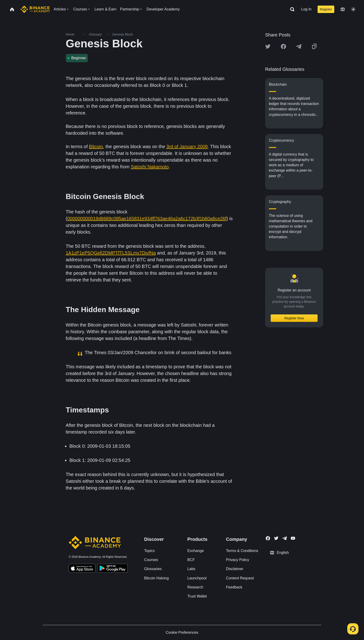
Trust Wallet (197, 596)
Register (326, 9)
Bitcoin (96, 147)
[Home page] (35, 9)
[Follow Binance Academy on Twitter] (276, 538)
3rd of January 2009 (187, 147)
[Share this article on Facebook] (283, 46)
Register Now (294, 318)
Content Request (240, 578)
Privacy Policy (238, 560)
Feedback (234, 587)
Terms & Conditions (242, 551)
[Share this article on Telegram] (299, 46)
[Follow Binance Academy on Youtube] (293, 538)
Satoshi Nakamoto (150, 167)
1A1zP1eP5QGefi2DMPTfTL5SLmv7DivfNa (111, 253)
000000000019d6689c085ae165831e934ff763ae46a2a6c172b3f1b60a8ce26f (147, 219)
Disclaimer (235, 569)
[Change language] (343, 9)
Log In (306, 9)
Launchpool (197, 578)
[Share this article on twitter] (268, 46)
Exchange (196, 551)
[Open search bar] (291, 9)
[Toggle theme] (353, 9)
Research (195, 587)
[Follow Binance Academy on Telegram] (285, 538)
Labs (191, 569)
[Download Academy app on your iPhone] (82, 569)
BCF (191, 560)
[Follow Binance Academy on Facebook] (268, 538)
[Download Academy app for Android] (112, 569)
